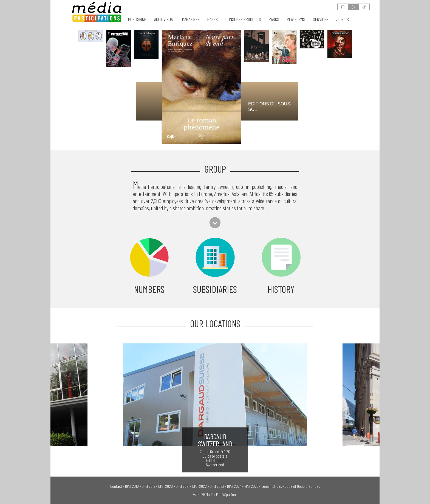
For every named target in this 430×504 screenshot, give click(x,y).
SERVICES (321, 19)
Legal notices (271, 486)
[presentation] (122, 100)
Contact (116, 486)
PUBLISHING (137, 19)
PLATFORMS (296, 19)
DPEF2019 (148, 486)
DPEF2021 (183, 486)
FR (343, 7)
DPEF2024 (234, 486)
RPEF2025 (251, 486)
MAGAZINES (191, 19)
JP (364, 7)
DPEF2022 (200, 486)
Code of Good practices (302, 486)
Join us (343, 19)
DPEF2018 (132, 486)
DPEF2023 (217, 486)
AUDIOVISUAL (164, 19)
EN (353, 7)
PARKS (274, 19)
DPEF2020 (166, 486)
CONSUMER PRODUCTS (243, 19)
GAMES (213, 19)
